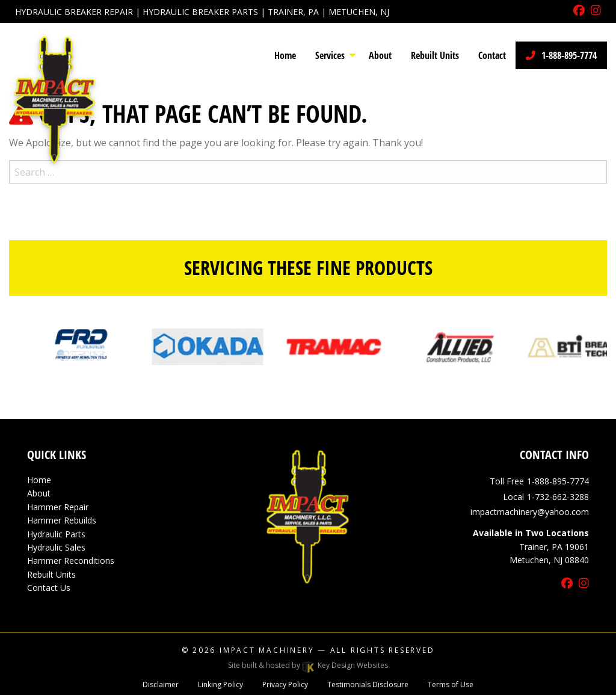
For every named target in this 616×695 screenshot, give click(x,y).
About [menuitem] (380, 55)
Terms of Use (451, 684)
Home (39, 480)
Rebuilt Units (51, 574)
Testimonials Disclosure (368, 684)
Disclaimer (161, 684)
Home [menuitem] (285, 55)
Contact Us (49, 588)
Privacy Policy (285, 684)
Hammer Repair (58, 507)
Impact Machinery (267, 650)
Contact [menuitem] (492, 55)
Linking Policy (220, 684)
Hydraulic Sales (56, 547)
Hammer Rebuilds (62, 520)
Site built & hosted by (308, 665)
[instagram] (596, 11)
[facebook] (579, 11)
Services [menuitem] (330, 55)
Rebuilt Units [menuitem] (435, 55)
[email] (530, 512)
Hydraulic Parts (56, 534)
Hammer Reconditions (71, 561)
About (39, 493)
